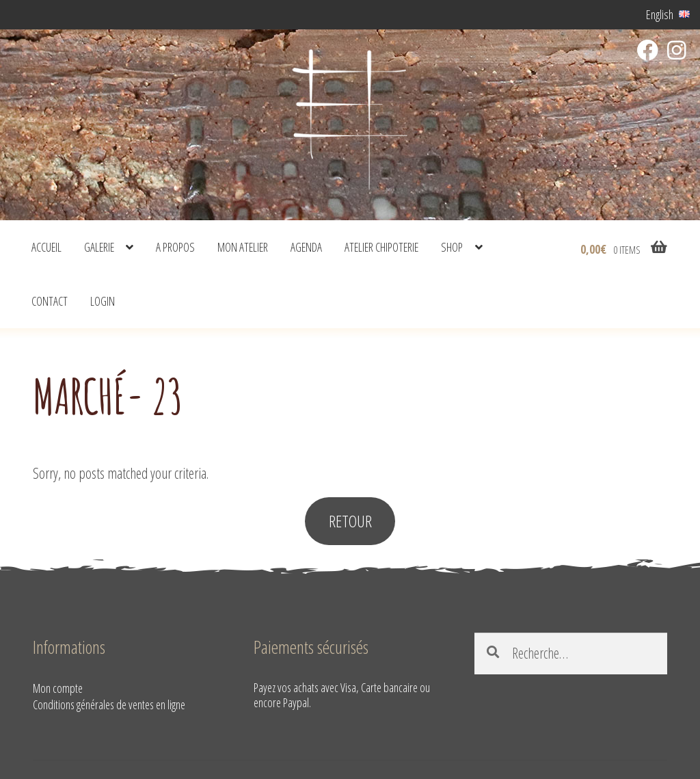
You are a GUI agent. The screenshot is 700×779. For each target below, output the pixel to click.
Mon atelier (243, 247)
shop (452, 247)
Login (103, 301)
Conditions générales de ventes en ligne (109, 704)
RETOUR (350, 521)
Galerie (99, 247)
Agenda (306, 247)
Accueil (46, 247)
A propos (175, 247)
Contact (50, 301)
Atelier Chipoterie (381, 247)
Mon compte (58, 688)
